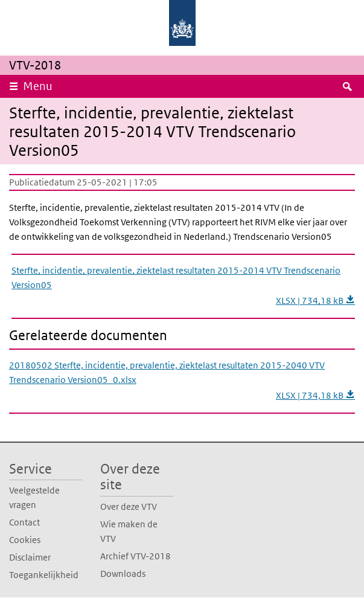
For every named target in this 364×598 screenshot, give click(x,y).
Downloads (123, 574)
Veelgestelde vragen (34, 497)
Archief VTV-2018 (136, 556)
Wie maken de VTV (129, 531)
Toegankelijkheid (44, 575)
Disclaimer (30, 557)
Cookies (25, 540)
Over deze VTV (129, 506)
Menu (38, 86)
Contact (24, 522)
